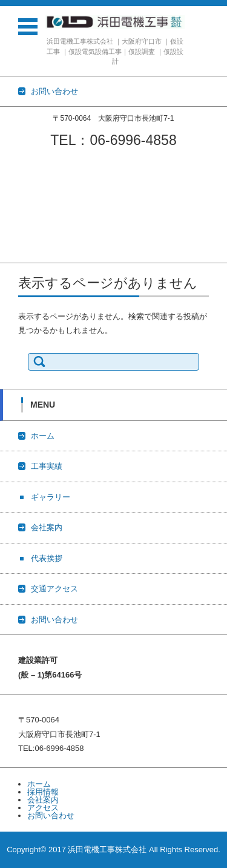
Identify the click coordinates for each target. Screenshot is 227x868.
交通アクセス (24, 239)
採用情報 (43, 792)
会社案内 (16, 207)
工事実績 (16, 176)
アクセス (43, 808)
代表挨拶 (16, 223)
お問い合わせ (24, 254)
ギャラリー (20, 191)
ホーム (12, 160)
